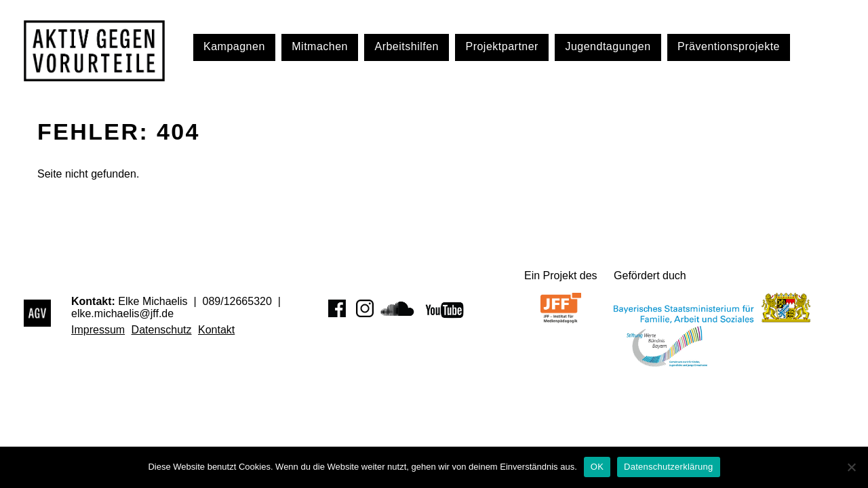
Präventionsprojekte (729, 46)
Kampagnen (234, 46)
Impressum (98, 330)
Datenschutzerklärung (668, 467)
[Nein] (851, 467)
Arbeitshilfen (407, 46)
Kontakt (216, 330)
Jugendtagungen (608, 46)
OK (597, 467)
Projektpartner (502, 46)
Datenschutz (162, 330)
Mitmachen (320, 46)
